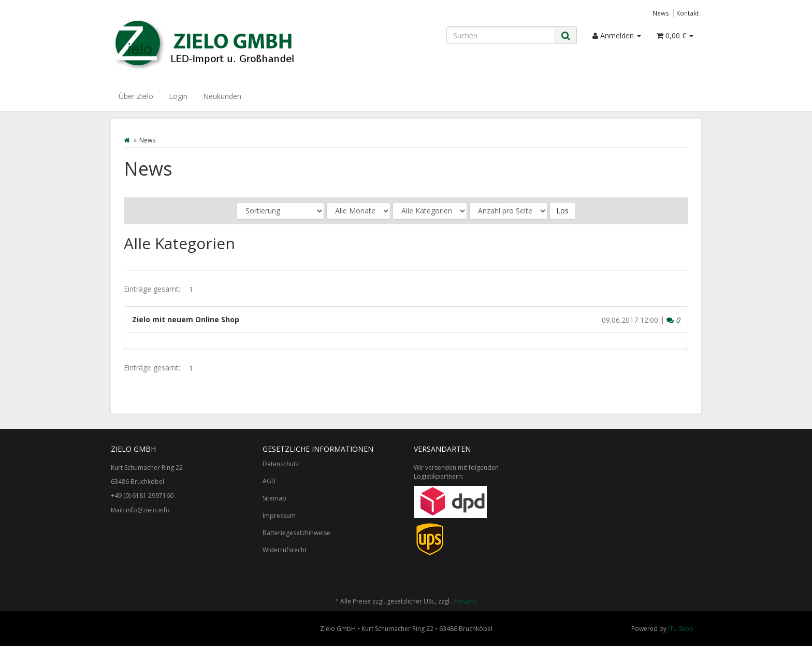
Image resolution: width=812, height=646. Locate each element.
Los (562, 211)
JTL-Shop (681, 629)
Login (178, 96)
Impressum (279, 516)
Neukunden (222, 96)
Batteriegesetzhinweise (296, 533)
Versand (465, 601)
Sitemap (274, 498)
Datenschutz (281, 464)
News (661, 13)
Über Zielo (136, 96)
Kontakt (687, 13)
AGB (269, 481)
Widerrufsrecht (285, 550)
